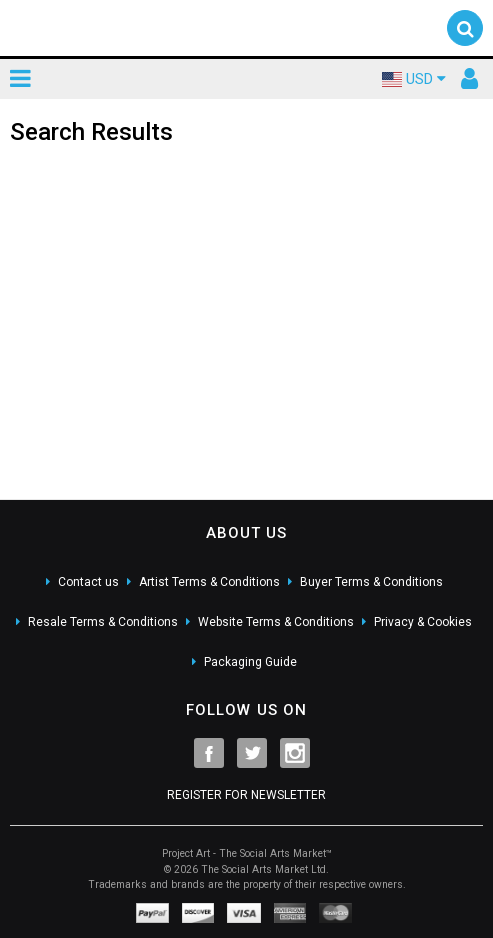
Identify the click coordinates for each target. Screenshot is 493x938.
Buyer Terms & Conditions (371, 582)
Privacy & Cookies (423, 622)
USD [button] (414, 79)
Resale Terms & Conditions (103, 622)
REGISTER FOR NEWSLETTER (246, 795)
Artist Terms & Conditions (209, 582)
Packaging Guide (250, 662)
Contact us (88, 582)
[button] (465, 28)
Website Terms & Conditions (276, 622)
